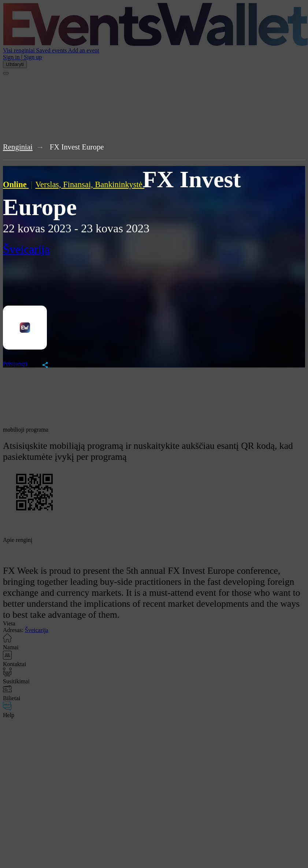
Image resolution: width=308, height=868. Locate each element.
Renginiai (18, 147)
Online (16, 184)
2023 (60, 228)
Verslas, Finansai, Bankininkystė (90, 184)
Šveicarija (26, 249)
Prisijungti (15, 364)
